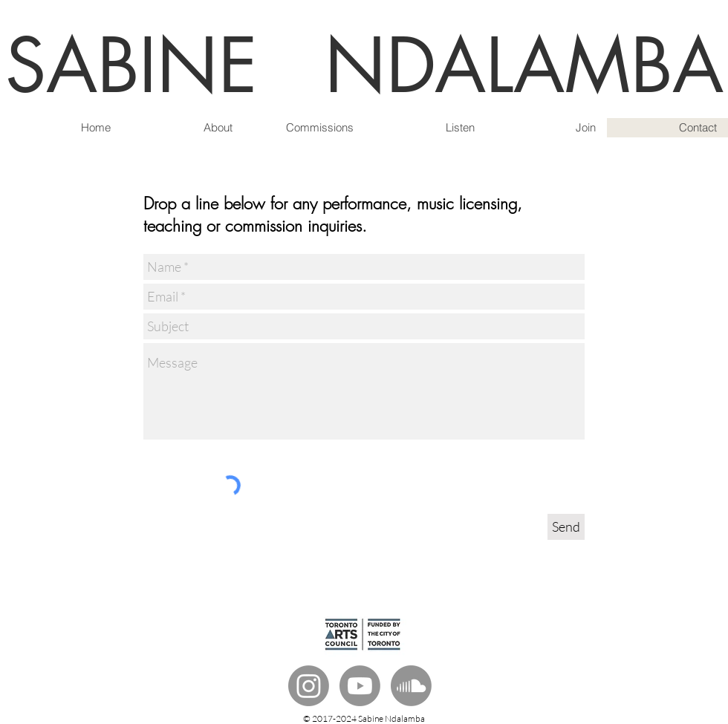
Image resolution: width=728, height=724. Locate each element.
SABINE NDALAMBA (364, 66)
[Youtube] (360, 686)
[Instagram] (309, 686)
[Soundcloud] (411, 686)
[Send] (566, 527)
